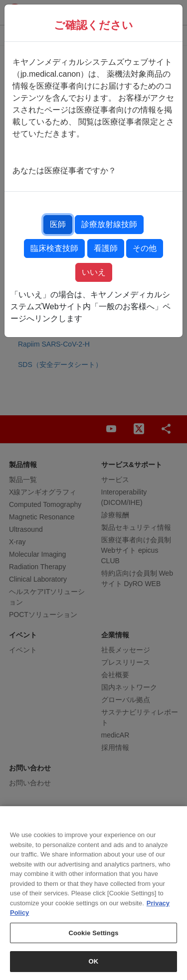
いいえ (94, 272)
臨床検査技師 (54, 248)
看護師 (106, 248)
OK (94, 961)
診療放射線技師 (109, 224)
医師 (58, 224)
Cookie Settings (93, 933)
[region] (93, 893)
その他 (145, 248)
